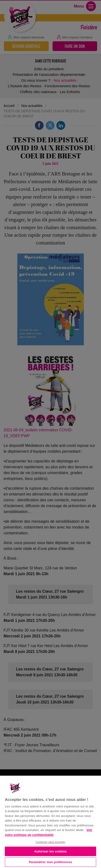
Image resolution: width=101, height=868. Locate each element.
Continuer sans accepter (50, 842)
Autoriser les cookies (50, 851)
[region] (50, 821)
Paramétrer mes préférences (50, 862)
